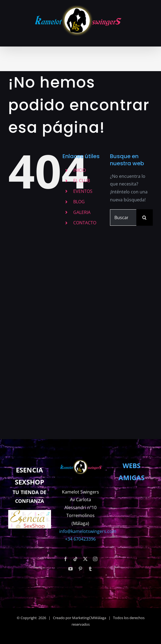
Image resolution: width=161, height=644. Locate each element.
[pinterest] (80, 569)
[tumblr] (90, 569)
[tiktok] (75, 559)
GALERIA (82, 212)
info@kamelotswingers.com (88, 531)
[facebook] (66, 559)
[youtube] (70, 569)
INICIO (80, 170)
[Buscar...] (123, 217)
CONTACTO (85, 223)
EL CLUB (82, 181)
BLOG (79, 202)
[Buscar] (145, 217)
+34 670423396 (80, 539)
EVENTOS (83, 191)
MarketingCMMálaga (89, 618)
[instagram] (95, 559)
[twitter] (85, 559)
